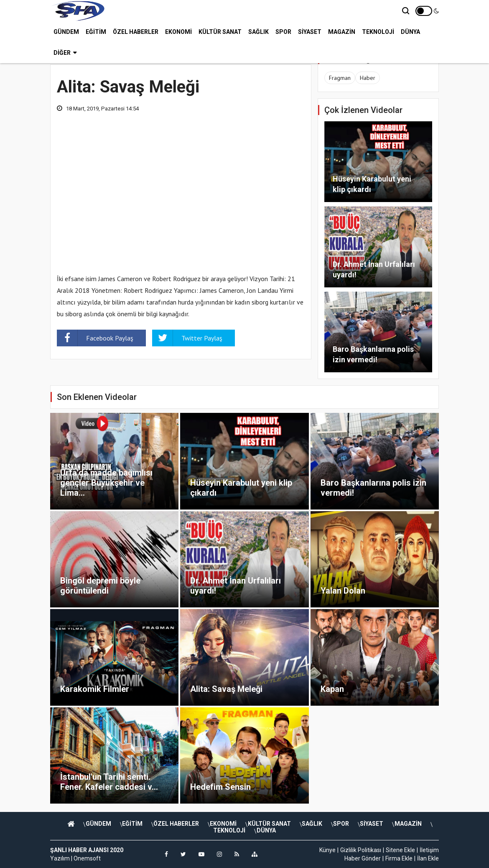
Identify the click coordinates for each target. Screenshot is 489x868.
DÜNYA (410, 31)
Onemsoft (87, 858)
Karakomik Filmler (95, 689)
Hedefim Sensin (220, 787)
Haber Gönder (363, 858)
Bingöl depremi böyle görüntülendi (100, 586)
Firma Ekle (399, 858)
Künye (327, 850)
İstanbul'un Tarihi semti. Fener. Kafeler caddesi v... (109, 782)
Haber (368, 78)
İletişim (429, 850)
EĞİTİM (96, 31)
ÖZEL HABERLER (136, 31)
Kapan (332, 689)
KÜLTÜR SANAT (220, 31)
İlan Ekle (428, 858)
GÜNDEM (66, 31)
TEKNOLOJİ (378, 31)
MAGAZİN (342, 31)
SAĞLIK (259, 31)
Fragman (340, 78)
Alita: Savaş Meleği (226, 689)
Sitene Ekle (400, 850)
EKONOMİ (178, 31)
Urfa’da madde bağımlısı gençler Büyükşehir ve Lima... (106, 483)
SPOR (283, 31)
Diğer (65, 52)
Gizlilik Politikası (361, 850)
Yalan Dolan (343, 591)
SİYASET (310, 31)
